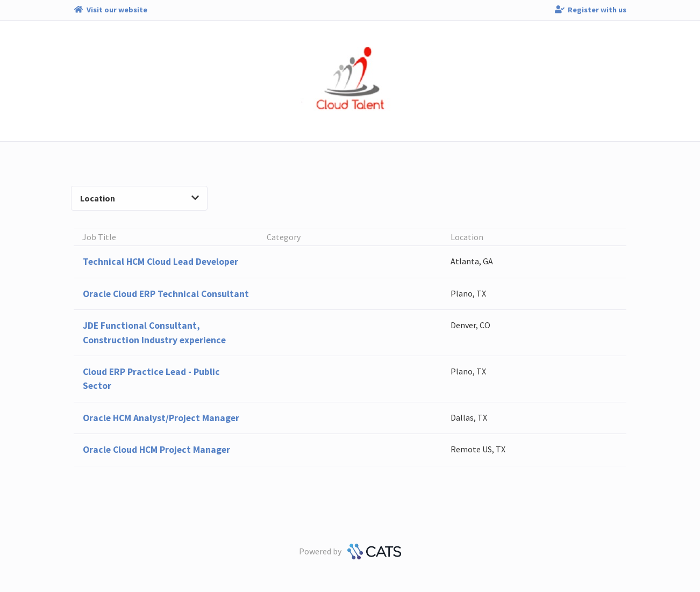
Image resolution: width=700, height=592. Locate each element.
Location (140, 198)
